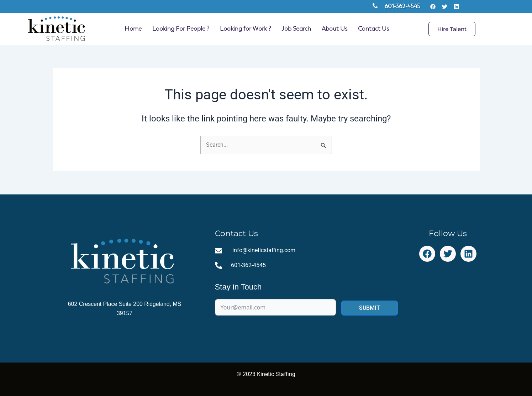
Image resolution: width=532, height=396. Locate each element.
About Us (335, 29)
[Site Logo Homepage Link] (57, 29)
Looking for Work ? (245, 29)
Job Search (296, 29)
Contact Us (373, 29)
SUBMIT (370, 308)
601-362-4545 (402, 6)
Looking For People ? (181, 29)
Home (133, 29)
